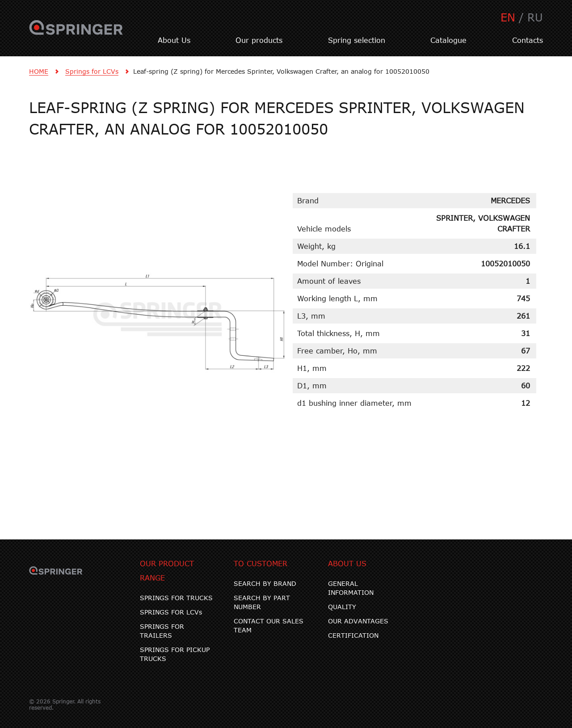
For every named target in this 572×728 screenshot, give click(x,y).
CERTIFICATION (353, 635)
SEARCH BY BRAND (265, 583)
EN (508, 17)
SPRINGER (76, 33)
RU (535, 17)
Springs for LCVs (92, 71)
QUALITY (342, 607)
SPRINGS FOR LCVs (171, 612)
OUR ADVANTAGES (358, 621)
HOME (39, 71)
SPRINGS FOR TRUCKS (176, 598)
